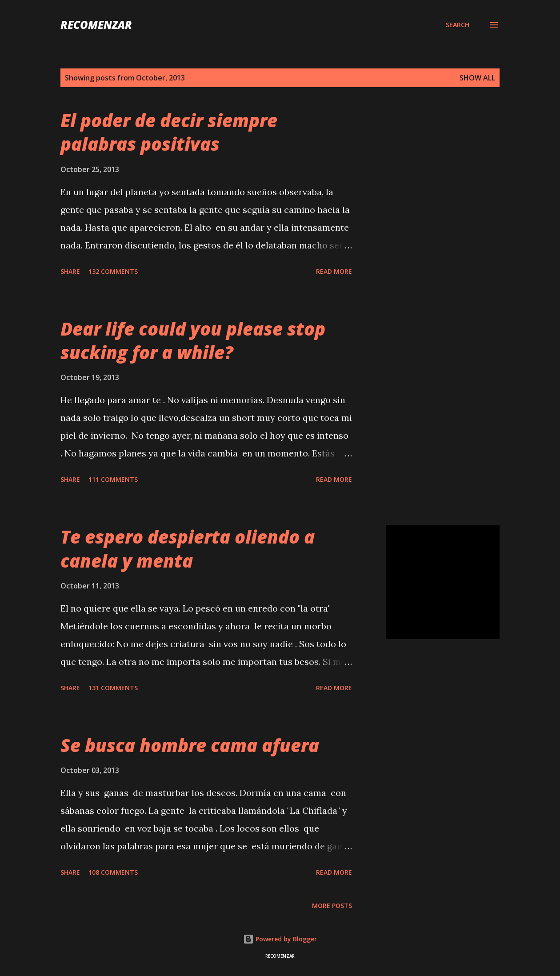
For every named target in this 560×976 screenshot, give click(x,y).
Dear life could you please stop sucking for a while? (193, 340)
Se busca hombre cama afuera (190, 745)
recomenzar (96, 25)
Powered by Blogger (280, 939)
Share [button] (70, 271)
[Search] (458, 25)
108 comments (113, 872)
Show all (477, 78)
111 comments (113, 479)
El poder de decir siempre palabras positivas (169, 132)
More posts (332, 906)
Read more (334, 271)
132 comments (113, 271)
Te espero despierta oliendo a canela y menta (188, 548)
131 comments (113, 688)
